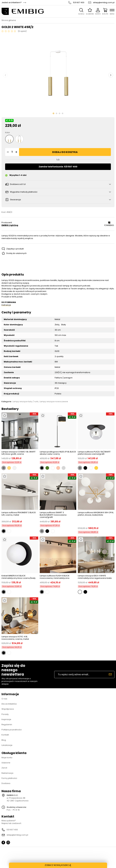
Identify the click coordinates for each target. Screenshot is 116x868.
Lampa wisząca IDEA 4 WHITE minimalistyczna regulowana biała (95, 577)
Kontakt (5, 735)
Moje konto (7, 758)
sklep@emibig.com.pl (104, 3)
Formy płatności (9, 778)
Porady (5, 714)
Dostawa (6, 783)
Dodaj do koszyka (65, 152)
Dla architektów (9, 704)
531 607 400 (79, 3)
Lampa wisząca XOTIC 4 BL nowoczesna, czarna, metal (15, 638)
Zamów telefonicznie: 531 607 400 (58, 167)
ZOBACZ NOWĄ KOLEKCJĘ (58, 865)
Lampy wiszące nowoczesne (54, 402)
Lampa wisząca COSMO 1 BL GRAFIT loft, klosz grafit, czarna (19, 453)
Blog (4, 740)
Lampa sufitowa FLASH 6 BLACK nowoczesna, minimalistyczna (55, 577)
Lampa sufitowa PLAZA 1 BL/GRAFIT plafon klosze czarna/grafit (94, 453)
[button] (7, 152)
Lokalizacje (7, 745)
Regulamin (7, 725)
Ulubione (6, 763)
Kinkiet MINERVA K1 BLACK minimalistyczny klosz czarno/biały (19, 577)
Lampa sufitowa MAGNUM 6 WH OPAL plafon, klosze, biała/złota (96, 514)
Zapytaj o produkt (15, 249)
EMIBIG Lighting (10, 225)
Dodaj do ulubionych (16, 253)
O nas (4, 699)
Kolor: (8, 133)
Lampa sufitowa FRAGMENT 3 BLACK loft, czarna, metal (19, 514)
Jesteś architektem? (12, 3)
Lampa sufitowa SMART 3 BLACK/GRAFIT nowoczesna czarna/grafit (53, 515)
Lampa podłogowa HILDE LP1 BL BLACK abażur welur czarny (58, 453)
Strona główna (9, 20)
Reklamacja (7, 773)
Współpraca (8, 709)
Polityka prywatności (12, 730)
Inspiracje (6, 719)
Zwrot (4, 768)
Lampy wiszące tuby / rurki (25, 402)
